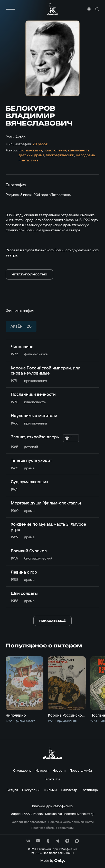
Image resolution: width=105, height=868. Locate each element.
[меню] (11, 9)
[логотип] (53, 9)
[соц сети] (28, 841)
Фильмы (50, 790)
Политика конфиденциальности (71, 822)
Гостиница (90, 790)
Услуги (13, 790)
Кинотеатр (69, 790)
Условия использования (29, 822)
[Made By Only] (52, 861)
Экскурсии (31, 790)
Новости (59, 770)
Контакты (53, 779)
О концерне (22, 770)
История (42, 770)
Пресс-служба (81, 770)
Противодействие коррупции (52, 828)
